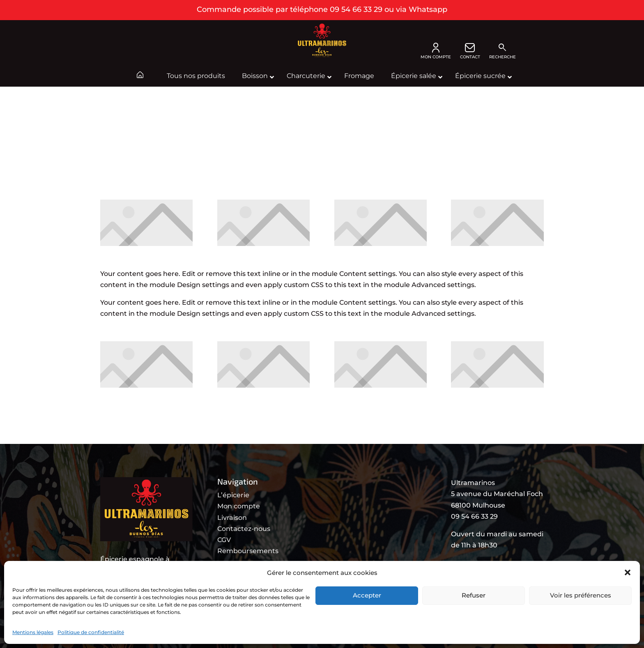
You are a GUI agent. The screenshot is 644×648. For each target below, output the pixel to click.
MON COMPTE (436, 51)
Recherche (503, 51)
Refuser (474, 595)
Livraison (232, 518)
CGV (224, 540)
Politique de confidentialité (91, 632)
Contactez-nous (244, 529)
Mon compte (239, 506)
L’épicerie (233, 495)
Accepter (367, 595)
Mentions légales (33, 632)
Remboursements (248, 551)
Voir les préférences (581, 595)
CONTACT (470, 51)
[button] (628, 572)
